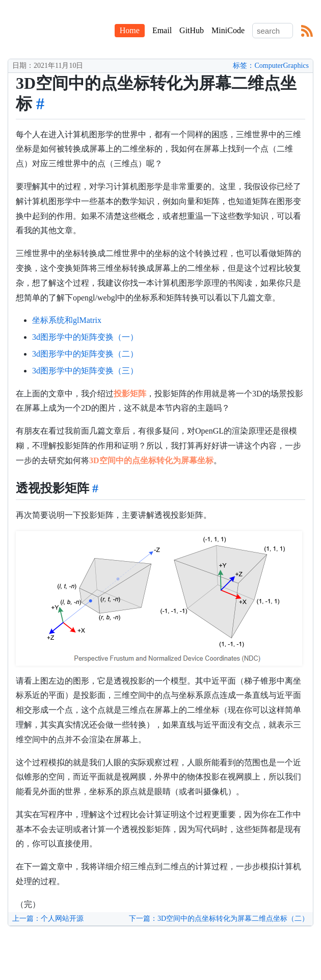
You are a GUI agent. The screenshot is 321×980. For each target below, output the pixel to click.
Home (130, 30)
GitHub (192, 30)
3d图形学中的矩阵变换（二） (85, 354)
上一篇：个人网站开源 (48, 919)
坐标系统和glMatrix (67, 320)
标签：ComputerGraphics (271, 66)
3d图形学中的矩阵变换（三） (85, 371)
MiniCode (228, 30)
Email (162, 30)
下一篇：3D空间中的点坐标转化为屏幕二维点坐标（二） (219, 919)
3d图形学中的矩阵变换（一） (85, 337)
